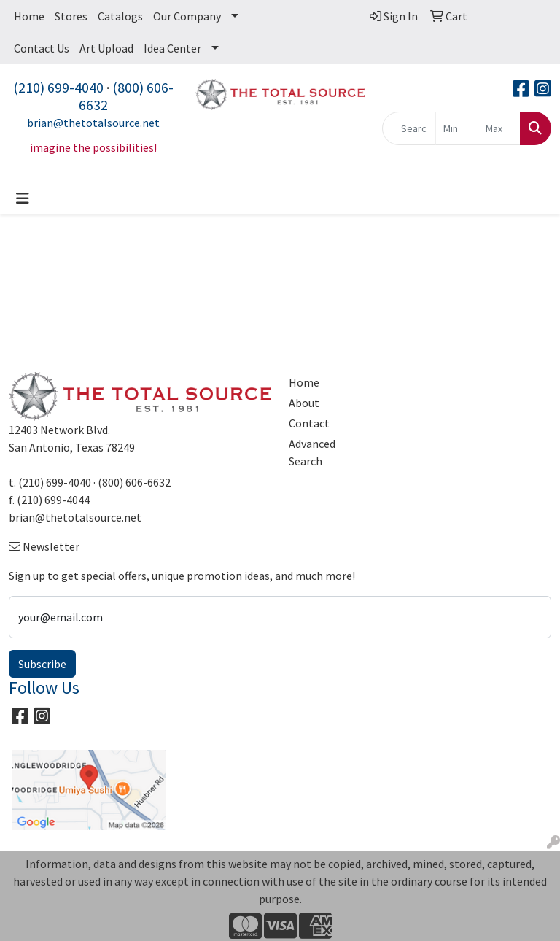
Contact (309, 423)
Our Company (187, 16)
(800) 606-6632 (126, 96)
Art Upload (106, 48)
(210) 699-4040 (58, 87)
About (304, 403)
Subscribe (42, 664)
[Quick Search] (409, 128)
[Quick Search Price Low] (457, 128)
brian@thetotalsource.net (93, 123)
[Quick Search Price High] (499, 128)
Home (29, 16)
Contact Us (42, 48)
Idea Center (172, 48)
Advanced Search (312, 452)
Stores (71, 16)
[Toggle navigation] (23, 198)
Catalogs (120, 16)
